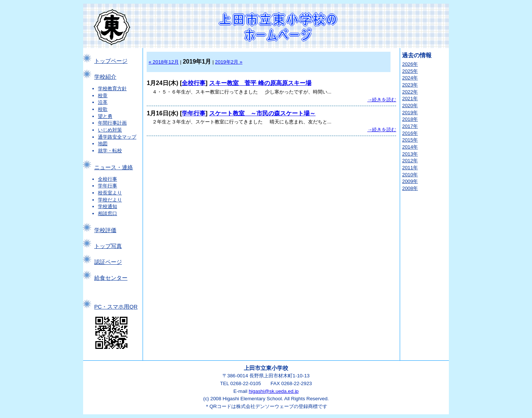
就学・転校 (110, 151)
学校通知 (108, 206)
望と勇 (105, 116)
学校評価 (105, 230)
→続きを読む (382, 100)
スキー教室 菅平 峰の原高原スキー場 (260, 83)
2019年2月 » (229, 62)
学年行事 (108, 186)
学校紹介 (105, 77)
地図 (103, 144)
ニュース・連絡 (114, 167)
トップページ (111, 61)
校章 (103, 96)
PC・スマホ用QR (116, 307)
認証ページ (108, 262)
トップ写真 (108, 246)
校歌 (103, 109)
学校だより (110, 200)
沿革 (103, 102)
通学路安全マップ (117, 137)
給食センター (111, 278)
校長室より (110, 193)
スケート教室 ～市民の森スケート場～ (262, 113)
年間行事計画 (112, 123)
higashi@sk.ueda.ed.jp (274, 391)
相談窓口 (108, 213)
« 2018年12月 (164, 62)
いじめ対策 (110, 130)
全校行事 (108, 179)
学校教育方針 (112, 89)
